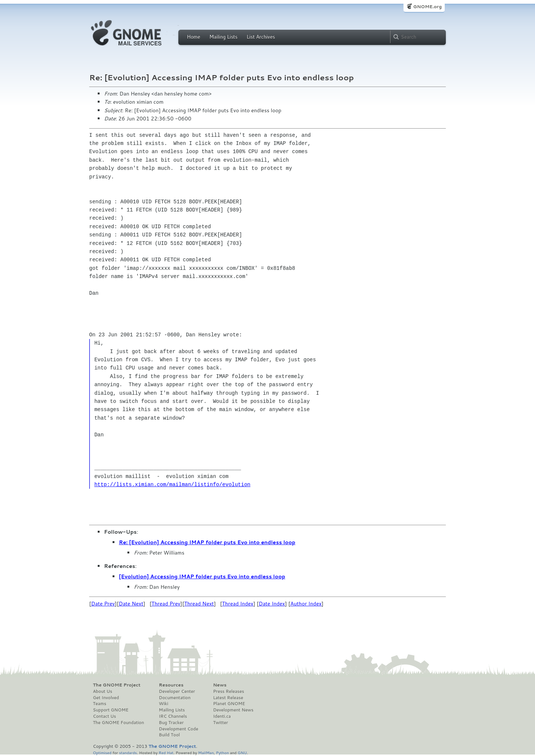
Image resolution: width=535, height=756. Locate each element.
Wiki (164, 704)
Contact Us (104, 716)
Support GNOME (111, 710)
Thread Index (238, 604)
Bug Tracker (171, 723)
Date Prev (103, 604)
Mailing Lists (223, 37)
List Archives (261, 37)
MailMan (206, 752)
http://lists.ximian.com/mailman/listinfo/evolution (172, 484)
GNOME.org (427, 7)
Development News (233, 710)
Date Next (131, 604)
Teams (100, 704)
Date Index (272, 604)
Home (194, 37)
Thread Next (199, 604)
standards (128, 752)
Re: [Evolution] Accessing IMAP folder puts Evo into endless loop (207, 542)
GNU (242, 752)
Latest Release (228, 698)
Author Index (306, 604)
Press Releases (228, 691)
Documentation (175, 698)
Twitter (220, 723)
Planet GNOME (229, 704)
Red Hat (166, 752)
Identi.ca (222, 716)
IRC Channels (173, 716)
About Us (103, 691)
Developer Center (177, 691)
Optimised (102, 752)
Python (222, 752)
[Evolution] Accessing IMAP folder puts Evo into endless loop (202, 576)
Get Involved (106, 698)
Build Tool (169, 735)
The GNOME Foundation (119, 723)
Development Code (179, 729)
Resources (171, 685)
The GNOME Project (117, 685)
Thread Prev (166, 604)
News (220, 685)
